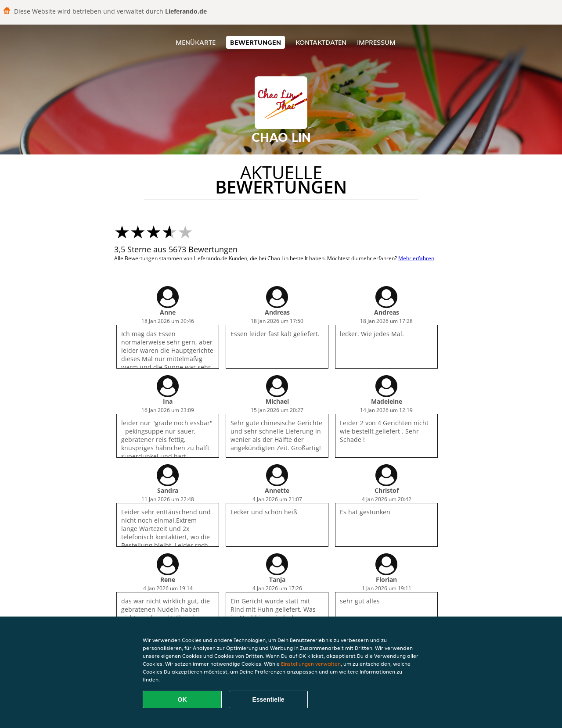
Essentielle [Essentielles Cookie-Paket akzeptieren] (268, 699)
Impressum (376, 42)
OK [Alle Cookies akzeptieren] (182, 699)
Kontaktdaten (321, 42)
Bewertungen (256, 42)
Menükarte (196, 42)
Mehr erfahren (416, 258)
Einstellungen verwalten (311, 664)
